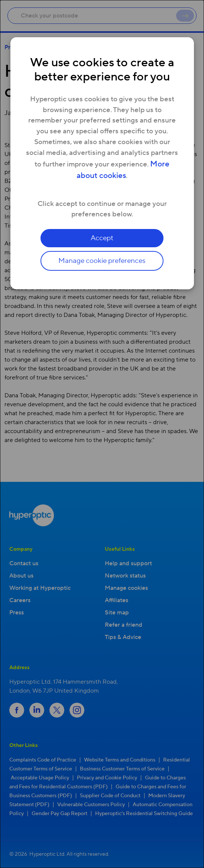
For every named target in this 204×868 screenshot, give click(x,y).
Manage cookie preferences (102, 261)
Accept (102, 238)
